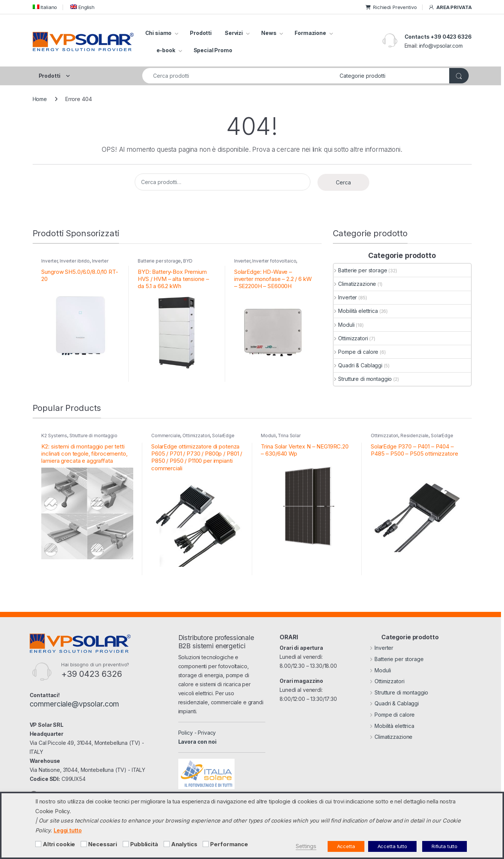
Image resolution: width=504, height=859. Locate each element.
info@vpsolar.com (441, 46)
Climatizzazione (355, 284)
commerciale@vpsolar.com (74, 704)
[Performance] (206, 844)
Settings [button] (306, 846)
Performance (229, 844)
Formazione (310, 33)
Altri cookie (59, 844)
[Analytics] (167, 844)
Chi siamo (159, 33)
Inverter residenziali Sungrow (75, 263)
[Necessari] (84, 844)
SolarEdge (223, 436)
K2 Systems (54, 436)
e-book (166, 50)
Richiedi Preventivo (391, 7)
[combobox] (239, 76)
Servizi (234, 33)
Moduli (344, 325)
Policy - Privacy (197, 733)
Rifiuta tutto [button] (445, 846)
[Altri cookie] (38, 844)
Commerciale (166, 436)
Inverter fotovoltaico (274, 261)
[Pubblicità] (126, 844)
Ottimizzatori (351, 338)
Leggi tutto (68, 830)
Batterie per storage (159, 261)
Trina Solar (289, 436)
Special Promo (213, 50)
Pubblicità (144, 844)
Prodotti (201, 33)
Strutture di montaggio (363, 379)
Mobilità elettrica (356, 311)
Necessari (103, 844)
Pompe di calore (356, 352)
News (269, 33)
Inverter (49, 261)
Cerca (343, 182)
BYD (188, 261)
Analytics (184, 844)
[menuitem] (45, 7)
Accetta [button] (346, 846)
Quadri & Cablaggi (358, 365)
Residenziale (414, 436)
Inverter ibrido (75, 261)
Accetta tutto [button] (392, 846)
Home (40, 99)
